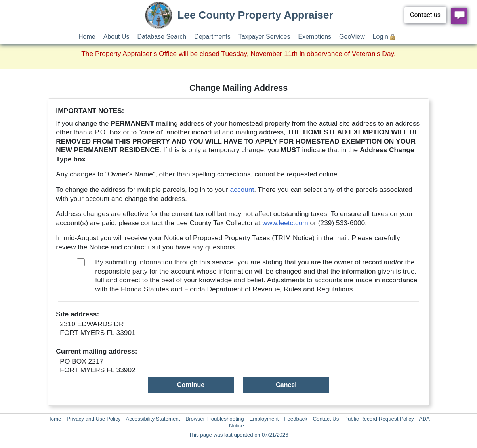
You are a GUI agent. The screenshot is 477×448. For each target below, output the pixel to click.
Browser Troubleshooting (215, 419)
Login (381, 37)
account (242, 190)
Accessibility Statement (153, 419)
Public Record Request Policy (379, 419)
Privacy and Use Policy (93, 419)
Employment (264, 419)
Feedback (296, 419)
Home (87, 37)
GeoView (352, 37)
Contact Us (326, 419)
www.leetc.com (285, 223)
